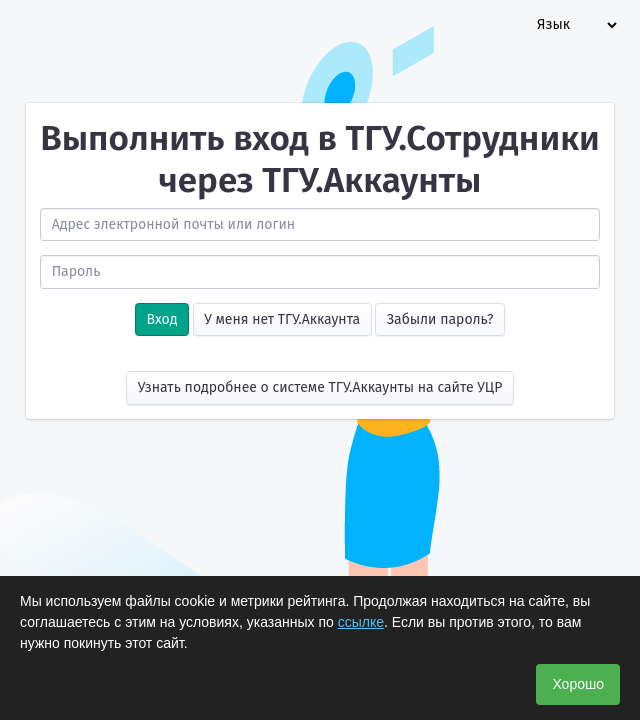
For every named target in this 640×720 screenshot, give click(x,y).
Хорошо (578, 684)
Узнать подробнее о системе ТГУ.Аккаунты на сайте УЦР (320, 387)
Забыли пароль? (440, 319)
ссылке (361, 622)
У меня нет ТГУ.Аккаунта (282, 319)
